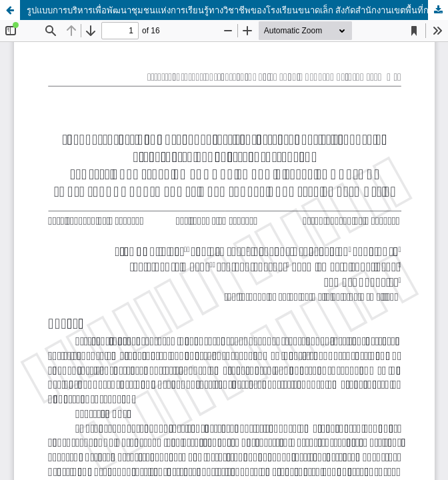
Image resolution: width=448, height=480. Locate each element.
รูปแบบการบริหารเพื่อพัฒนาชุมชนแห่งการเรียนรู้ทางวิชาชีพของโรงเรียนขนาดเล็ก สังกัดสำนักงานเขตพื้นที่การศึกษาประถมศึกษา (237, 10)
